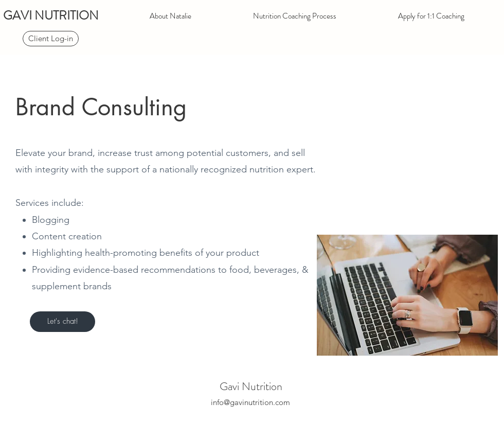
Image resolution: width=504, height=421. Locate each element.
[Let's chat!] (62, 322)
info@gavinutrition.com (250, 402)
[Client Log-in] (51, 39)
